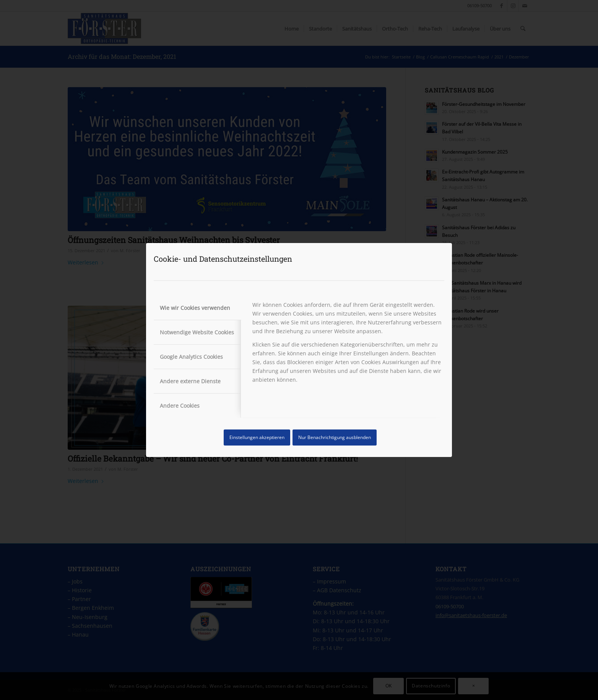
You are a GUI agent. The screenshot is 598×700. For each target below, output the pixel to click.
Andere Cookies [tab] (180, 406)
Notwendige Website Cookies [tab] (197, 332)
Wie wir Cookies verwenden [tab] (195, 308)
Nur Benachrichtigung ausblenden (335, 437)
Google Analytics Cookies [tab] (191, 357)
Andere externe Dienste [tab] (190, 381)
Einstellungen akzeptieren (257, 437)
